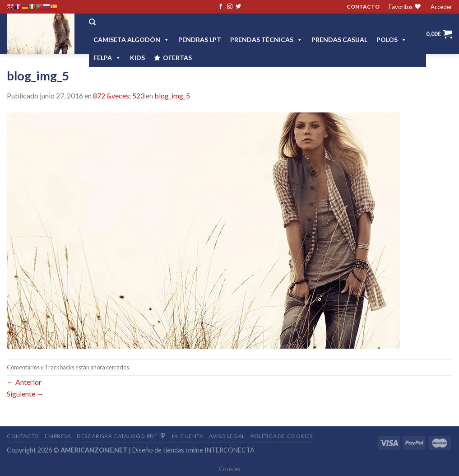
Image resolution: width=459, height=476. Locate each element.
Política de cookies (282, 436)
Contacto (23, 436)
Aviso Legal (227, 436)
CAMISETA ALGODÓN (131, 40)
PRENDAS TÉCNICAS (266, 40)
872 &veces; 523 (119, 96)
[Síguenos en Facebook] (221, 7)
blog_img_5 (172, 96)
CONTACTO (363, 7)
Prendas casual (339, 40)
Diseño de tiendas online (168, 450)
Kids (137, 58)
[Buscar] (92, 22)
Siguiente (25, 394)
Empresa (58, 436)
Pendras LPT (200, 40)
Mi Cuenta (188, 436)
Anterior (24, 382)
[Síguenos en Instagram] (230, 7)
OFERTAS (177, 58)
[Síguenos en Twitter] (238, 7)
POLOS (392, 40)
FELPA (107, 58)
